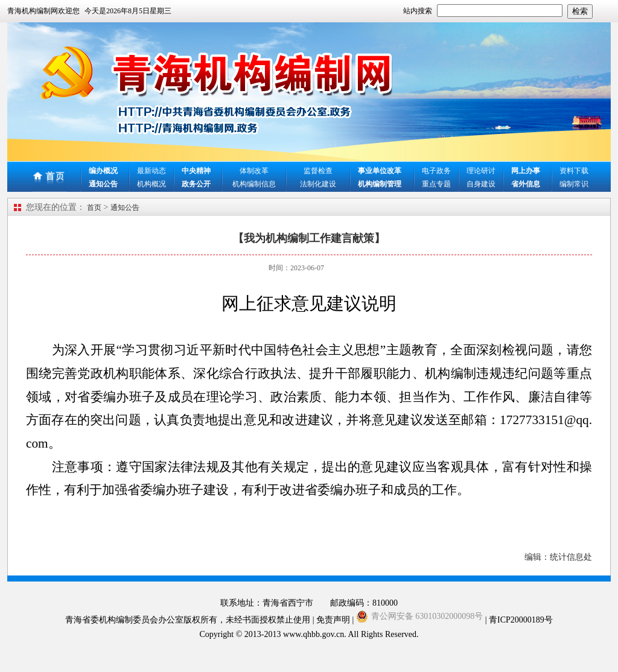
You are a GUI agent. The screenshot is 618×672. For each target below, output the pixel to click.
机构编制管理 (380, 184)
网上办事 (526, 171)
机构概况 (151, 184)
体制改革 (254, 171)
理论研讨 (481, 171)
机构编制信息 (254, 184)
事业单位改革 (380, 171)
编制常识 (574, 184)
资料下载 (574, 171)
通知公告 (103, 184)
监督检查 (318, 171)
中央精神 (196, 171)
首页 (94, 208)
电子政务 (436, 171)
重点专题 (436, 184)
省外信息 (526, 184)
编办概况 (103, 171)
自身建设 (481, 184)
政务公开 (196, 184)
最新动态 (151, 171)
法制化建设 (318, 184)
